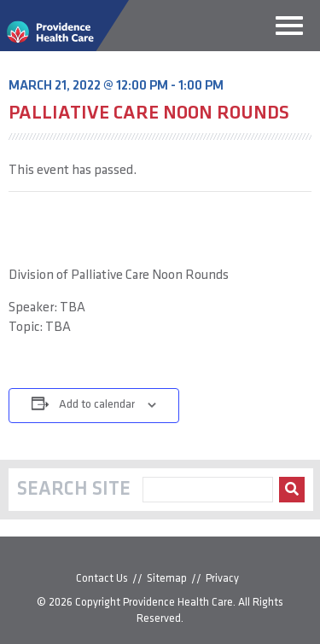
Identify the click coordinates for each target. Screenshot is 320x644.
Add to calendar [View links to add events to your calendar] (97, 405)
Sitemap (167, 579)
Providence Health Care (178, 603)
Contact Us (102, 579)
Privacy (222, 579)
